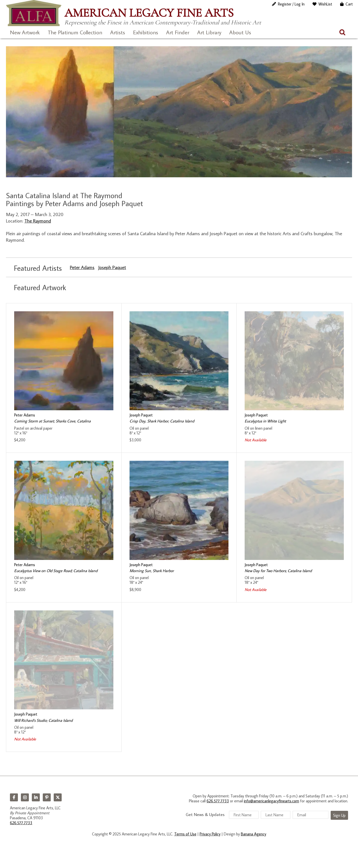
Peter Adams (82, 267)
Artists (118, 32)
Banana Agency (254, 834)
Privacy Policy (210, 834)
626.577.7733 (21, 823)
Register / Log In (291, 4)
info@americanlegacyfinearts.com (271, 801)
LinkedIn (36, 797)
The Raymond (38, 221)
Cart (349, 4)
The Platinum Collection (75, 32)
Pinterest (47, 797)
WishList (325, 4)
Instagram (25, 797)
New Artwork (25, 32)
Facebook (14, 797)
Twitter (58, 797)
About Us (240, 32)
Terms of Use (185, 834)
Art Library (209, 32)
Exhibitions (146, 32)
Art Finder (178, 32)
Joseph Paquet (112, 267)
